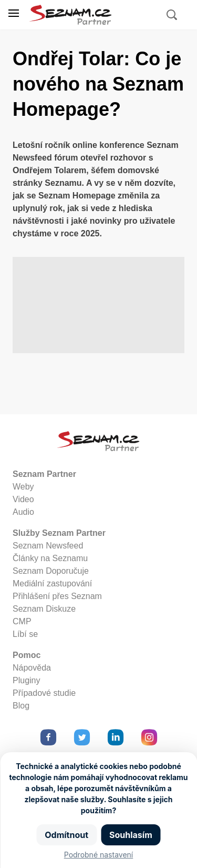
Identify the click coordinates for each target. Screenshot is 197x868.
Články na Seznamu (50, 558)
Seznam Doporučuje (51, 571)
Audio (23, 512)
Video (23, 499)
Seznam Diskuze (44, 609)
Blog (21, 706)
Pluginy (26, 680)
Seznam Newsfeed (48, 546)
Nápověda (32, 668)
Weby (23, 487)
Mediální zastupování (52, 583)
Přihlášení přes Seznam (57, 596)
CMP (22, 621)
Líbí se (25, 634)
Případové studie (44, 693)
